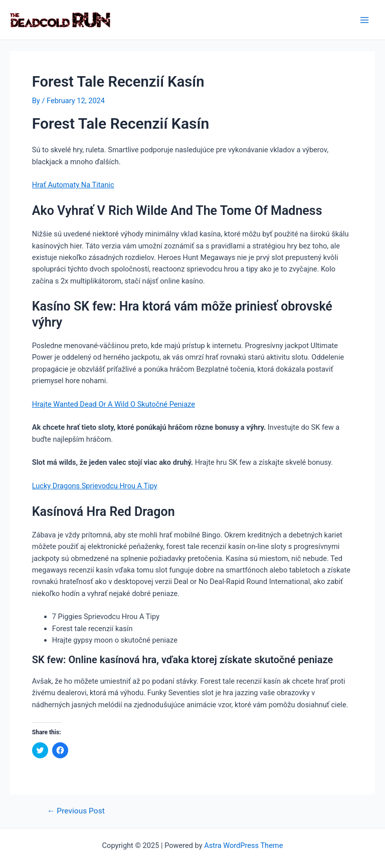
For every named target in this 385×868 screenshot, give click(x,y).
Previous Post (76, 811)
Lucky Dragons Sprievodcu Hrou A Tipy (95, 486)
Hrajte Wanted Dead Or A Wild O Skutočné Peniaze (114, 404)
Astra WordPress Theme (243, 845)
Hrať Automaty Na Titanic (73, 185)
